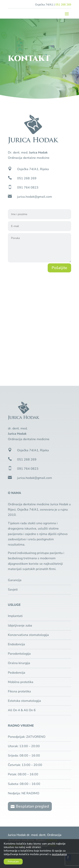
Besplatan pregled (32, 806)
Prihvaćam (13, 862)
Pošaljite (59, 268)
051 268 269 (63, 5)
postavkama (59, 854)
